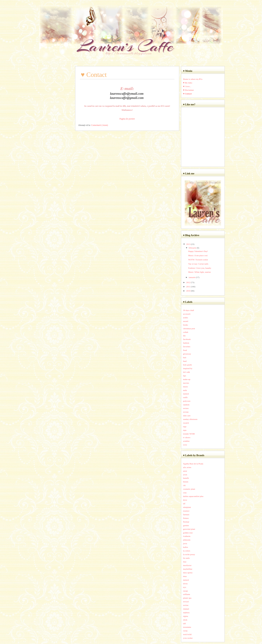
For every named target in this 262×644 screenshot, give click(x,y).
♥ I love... (187, 86)
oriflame (187, 594)
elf (184, 504)
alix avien (187, 467)
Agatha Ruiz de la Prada (193, 464)
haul (185, 361)
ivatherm (187, 536)
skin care (187, 416)
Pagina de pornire (127, 119)
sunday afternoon (190, 419)
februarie (192, 248)
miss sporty (188, 573)
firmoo (186, 518)
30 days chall (188, 310)
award (186, 321)
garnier (186, 525)
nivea (185, 584)
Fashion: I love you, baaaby (200, 268)
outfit (185, 397)
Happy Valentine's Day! (198, 251)
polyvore (187, 401)
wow (185, 445)
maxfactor (187, 565)
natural (186, 394)
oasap (185, 591)
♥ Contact (187, 94)
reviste (186, 412)
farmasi (186, 514)
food (185, 350)
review (186, 408)
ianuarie (192, 277)
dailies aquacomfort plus (193, 496)
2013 (188, 244)
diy (184, 336)
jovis (185, 543)
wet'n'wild (187, 634)
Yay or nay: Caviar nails (198, 264)
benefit (186, 478)
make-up (187, 379)
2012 (188, 282)
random (186, 405)
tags (185, 426)
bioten (186, 482)
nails (185, 390)
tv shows (187, 437)
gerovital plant (189, 529)
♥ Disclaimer (188, 90)
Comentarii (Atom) (100, 125)
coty (185, 493)
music (185, 387)
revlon (186, 605)
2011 (188, 287)
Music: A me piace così (198, 255)
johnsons (187, 540)
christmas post (189, 328)
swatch (186, 423)
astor (185, 471)
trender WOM (189, 434)
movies (186, 383)
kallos (185, 547)
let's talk (186, 372)
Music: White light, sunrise (199, 272)
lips (184, 376)
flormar (186, 522)
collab (186, 332)
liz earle (186, 558)
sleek (185, 620)
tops (185, 430)
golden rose (188, 533)
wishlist (186, 441)
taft (184, 623)
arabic (186, 318)
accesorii (187, 314)
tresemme (187, 627)
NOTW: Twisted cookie (198, 260)
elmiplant (187, 507)
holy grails (187, 365)
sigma (185, 616)
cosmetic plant (189, 489)
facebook (187, 339)
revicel (186, 602)
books (185, 325)
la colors (187, 551)
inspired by (188, 368)
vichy (185, 631)
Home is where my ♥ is (193, 79)
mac (185, 562)
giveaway (187, 354)
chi (184, 485)
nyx (185, 587)
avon (185, 475)
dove (185, 500)
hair (185, 357)
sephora (186, 612)
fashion (186, 343)
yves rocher (188, 638)
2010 (188, 291)
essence (186, 511)
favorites (187, 347)
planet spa (187, 598)
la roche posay (189, 554)
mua (185, 576)
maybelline (188, 569)
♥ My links (188, 83)
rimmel (186, 609)
